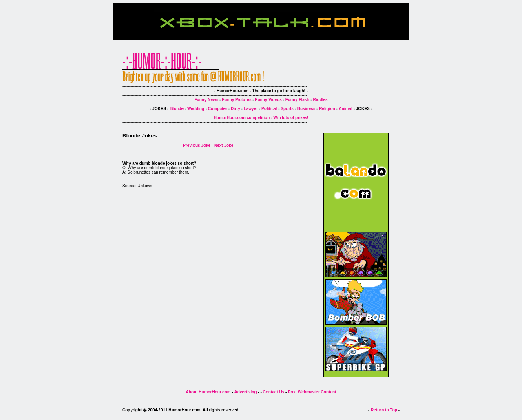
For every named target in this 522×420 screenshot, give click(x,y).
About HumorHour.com (208, 392)
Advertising (246, 392)
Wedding (196, 109)
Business (306, 109)
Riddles (320, 100)
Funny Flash (297, 100)
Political (269, 109)
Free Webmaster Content (312, 392)
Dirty (236, 109)
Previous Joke (197, 145)
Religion (327, 109)
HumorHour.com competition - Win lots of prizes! (261, 118)
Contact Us (274, 392)
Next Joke (224, 145)
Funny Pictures (237, 100)
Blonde (177, 109)
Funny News (206, 100)
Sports (287, 109)
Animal (346, 109)
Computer (218, 109)
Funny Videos (268, 100)
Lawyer (251, 109)
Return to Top (384, 410)
